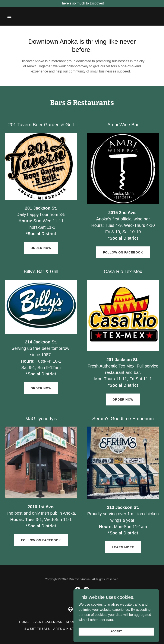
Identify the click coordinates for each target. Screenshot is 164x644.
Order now (41, 248)
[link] (78, 589)
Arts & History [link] (67, 629)
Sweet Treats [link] (37, 629)
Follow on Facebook (123, 252)
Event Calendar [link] (47, 622)
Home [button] (24, 622)
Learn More (123, 547)
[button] (17, 16)
